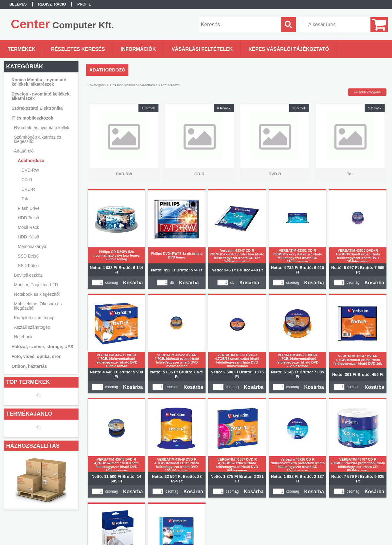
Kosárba (133, 283)
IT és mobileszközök (124, 85)
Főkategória (97, 85)
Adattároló (150, 85)
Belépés (18, 4)
